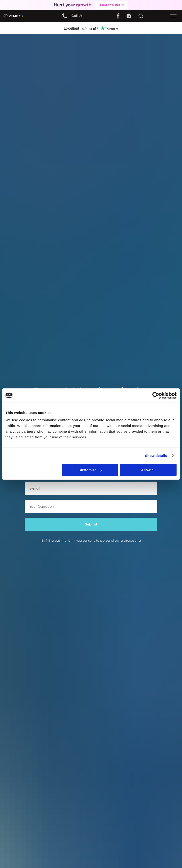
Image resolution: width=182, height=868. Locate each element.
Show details (156, 456)
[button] (77, 16)
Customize (90, 470)
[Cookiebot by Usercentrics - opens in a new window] (156, 395)
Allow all (148, 470)
